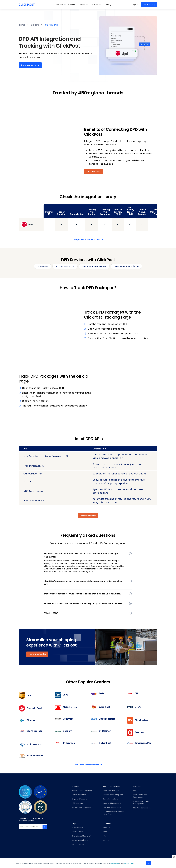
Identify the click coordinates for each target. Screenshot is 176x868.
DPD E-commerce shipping (129, 266)
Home (22, 25)
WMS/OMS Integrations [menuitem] (112, 808)
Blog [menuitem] (135, 791)
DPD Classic (39, 266)
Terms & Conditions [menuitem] (80, 841)
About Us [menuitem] (106, 828)
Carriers (35, 25)
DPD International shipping (94, 266)
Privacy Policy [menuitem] (77, 828)
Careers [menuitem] (106, 841)
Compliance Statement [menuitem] (82, 836)
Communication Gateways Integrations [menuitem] (113, 813)
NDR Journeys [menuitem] (77, 803)
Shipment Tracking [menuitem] (80, 799)
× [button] (174, 856)
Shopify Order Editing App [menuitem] (113, 795)
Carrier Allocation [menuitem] (79, 795)
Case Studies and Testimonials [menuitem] (140, 796)
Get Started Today (37, 655)
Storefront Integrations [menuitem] (112, 803)
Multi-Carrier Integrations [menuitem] (82, 791)
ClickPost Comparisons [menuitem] (142, 808)
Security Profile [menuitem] (78, 845)
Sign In (134, 5)
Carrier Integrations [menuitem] (110, 799)
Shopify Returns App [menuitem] (111, 791)
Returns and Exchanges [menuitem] (81, 808)
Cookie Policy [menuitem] (77, 832)
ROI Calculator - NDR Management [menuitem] (141, 803)
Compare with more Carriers (86, 240)
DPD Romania (52, 25)
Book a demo (147, 5)
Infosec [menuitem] (106, 836)
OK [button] (148, 863)
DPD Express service (63, 266)
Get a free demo (29, 65)
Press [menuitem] (105, 832)
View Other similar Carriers (86, 765)
